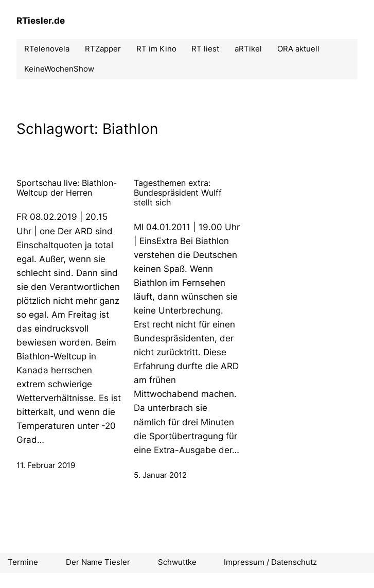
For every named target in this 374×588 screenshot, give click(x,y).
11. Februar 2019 (46, 465)
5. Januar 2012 (160, 475)
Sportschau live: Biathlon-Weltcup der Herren (67, 188)
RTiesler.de (41, 21)
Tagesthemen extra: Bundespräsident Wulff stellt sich (178, 193)
